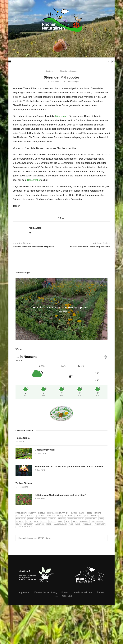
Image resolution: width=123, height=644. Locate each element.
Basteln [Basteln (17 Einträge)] (42, 513)
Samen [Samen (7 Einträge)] (75, 521)
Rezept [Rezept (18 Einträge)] (44, 521)
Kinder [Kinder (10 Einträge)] (31, 519)
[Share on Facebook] (58, 218)
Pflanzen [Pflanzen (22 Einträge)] (20, 521)
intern (57, 596)
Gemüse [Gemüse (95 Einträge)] (42, 516)
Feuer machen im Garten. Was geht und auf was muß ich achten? (69, 467)
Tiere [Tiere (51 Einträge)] (49, 524)
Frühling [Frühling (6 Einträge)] (20, 516)
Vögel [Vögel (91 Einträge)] (71, 524)
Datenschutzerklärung (46, 592)
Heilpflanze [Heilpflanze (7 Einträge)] (69, 516)
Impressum (24, 592)
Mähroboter (61, 116)
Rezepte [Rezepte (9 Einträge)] (52, 521)
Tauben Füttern (24, 483)
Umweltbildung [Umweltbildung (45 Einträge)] (60, 524)
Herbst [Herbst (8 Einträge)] (80, 516)
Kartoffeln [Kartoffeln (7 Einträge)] (21, 519)
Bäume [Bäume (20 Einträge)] (82, 513)
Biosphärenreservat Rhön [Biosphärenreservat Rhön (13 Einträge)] (58, 513)
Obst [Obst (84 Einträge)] (101, 519)
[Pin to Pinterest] (61, 218)
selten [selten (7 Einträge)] (19, 524)
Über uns (67, 596)
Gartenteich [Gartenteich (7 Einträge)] (31, 516)
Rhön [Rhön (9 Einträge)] (60, 521)
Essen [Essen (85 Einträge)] (89, 513)
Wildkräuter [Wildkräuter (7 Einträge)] (100, 524)
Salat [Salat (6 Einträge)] (67, 521)
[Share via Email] (63, 218)
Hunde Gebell (23, 438)
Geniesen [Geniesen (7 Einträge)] (51, 516)
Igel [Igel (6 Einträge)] (87, 516)
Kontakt (66, 592)
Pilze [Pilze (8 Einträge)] (36, 521)
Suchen (100, 592)
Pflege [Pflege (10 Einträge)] (29, 521)
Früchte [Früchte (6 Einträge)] (98, 513)
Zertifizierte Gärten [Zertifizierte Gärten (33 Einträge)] (24, 527)
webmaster (35, 228)
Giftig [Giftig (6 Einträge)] (60, 516)
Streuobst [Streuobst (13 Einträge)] (28, 524)
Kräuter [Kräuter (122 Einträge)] (62, 519)
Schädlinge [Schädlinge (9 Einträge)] (84, 521)
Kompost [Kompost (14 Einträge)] (52, 519)
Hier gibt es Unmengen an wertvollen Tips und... (61, 308)
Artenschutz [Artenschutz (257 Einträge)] (21, 513)
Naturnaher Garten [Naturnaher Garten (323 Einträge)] (76, 519)
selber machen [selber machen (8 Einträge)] (98, 521)
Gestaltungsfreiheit (45, 450)
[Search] (108, 62)
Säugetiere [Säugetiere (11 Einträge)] (40, 524)
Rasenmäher (34, 180)
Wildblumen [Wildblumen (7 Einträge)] (87, 524)
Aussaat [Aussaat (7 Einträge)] (32, 513)
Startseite (50, 71)
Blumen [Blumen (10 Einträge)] (74, 513)
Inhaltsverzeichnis (83, 592)
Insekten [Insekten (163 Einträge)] (94, 516)
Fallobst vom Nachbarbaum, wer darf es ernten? (60, 495)
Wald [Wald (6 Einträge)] (78, 524)
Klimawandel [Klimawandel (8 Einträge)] (41, 519)
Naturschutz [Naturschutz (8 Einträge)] (91, 519)
